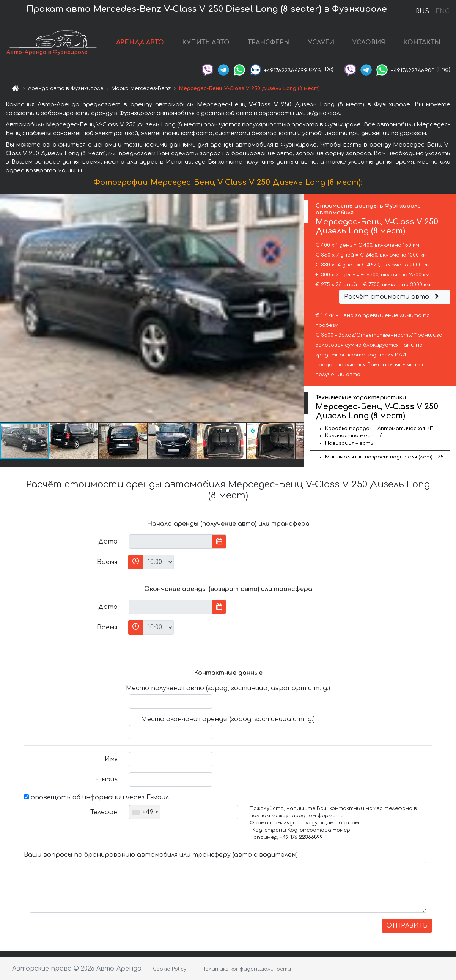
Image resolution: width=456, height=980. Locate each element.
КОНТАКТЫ (422, 43)
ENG (442, 11)
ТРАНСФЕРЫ (269, 43)
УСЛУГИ (321, 43)
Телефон (104, 812)
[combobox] (145, 812)
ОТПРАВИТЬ (407, 926)
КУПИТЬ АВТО (206, 43)
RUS (422, 11)
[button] (297, 308)
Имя (111, 759)
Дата (108, 542)
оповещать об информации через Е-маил (96, 797)
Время (107, 562)
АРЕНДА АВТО (140, 43)
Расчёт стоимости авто (393, 297)
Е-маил (106, 780)
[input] (171, 542)
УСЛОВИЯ (369, 43)
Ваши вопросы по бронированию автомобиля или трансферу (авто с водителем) (161, 855)
